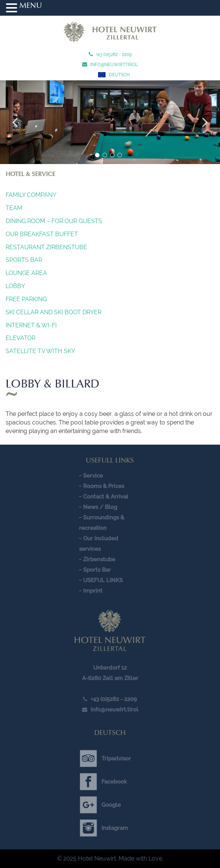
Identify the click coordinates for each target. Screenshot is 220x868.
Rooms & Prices (104, 486)
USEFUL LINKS (103, 580)
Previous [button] (15, 122)
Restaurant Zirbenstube (46, 247)
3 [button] (112, 155)
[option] (110, 122)
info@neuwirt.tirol (114, 65)
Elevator (21, 338)
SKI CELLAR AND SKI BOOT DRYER (54, 312)
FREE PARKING (26, 299)
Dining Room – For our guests (54, 221)
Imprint (93, 591)
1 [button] (97, 155)
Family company (31, 195)
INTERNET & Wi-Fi (31, 325)
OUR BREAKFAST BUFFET (42, 234)
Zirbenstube (99, 559)
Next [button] (205, 122)
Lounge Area (26, 273)
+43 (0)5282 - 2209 (113, 55)
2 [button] (105, 155)
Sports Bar (24, 260)
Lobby (15, 286)
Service (93, 476)
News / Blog (100, 507)
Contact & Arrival (106, 497)
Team (14, 208)
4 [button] (120, 155)
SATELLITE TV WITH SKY (40, 351)
